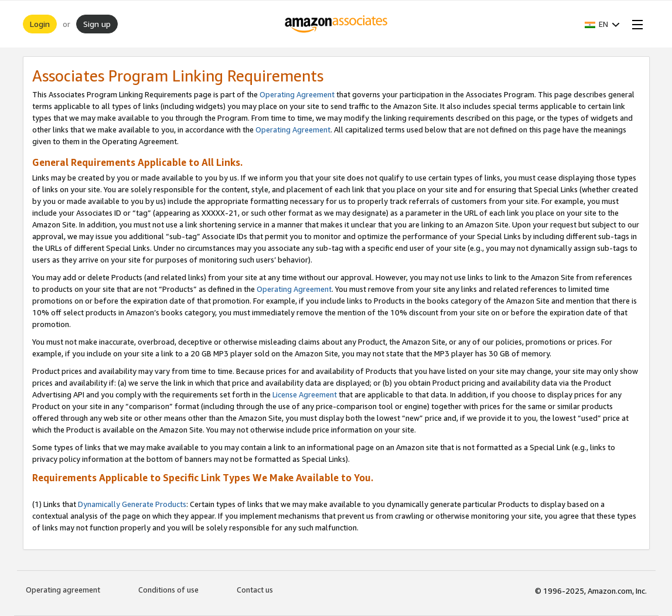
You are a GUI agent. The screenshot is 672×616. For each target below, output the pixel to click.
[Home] (336, 24)
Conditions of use (168, 590)
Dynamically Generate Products (132, 504)
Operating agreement (63, 590)
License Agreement (305, 394)
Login (40, 24)
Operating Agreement (297, 94)
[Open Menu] (635, 24)
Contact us (255, 590)
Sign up (97, 24)
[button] (602, 24)
